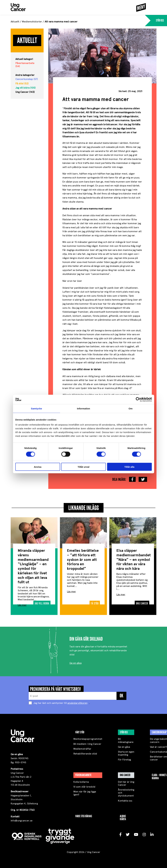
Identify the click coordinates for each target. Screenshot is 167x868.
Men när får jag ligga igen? (85, 792)
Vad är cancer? (158, 746)
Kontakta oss (125, 799)
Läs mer (22, 604)
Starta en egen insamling (126, 752)
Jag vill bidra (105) (25, 88)
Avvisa (38, 467)
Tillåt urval (83, 467)
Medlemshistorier (32, 22)
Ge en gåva (76, 662)
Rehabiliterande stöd (85, 752)
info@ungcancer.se (22, 819)
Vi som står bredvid (84, 785)
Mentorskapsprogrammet (88, 738)
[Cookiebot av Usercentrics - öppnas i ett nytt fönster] (138, 400)
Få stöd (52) (22, 83)
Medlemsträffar (82, 748)
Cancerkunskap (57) (27, 79)
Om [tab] (131, 409)
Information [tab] (84, 409)
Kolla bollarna (81, 781)
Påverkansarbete (83, 774)
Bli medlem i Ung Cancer (87, 743)
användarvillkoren (77, 702)
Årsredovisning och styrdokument (126, 791)
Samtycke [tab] (36, 409)
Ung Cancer (125, 774)
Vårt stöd (80, 731)
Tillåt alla (129, 467)
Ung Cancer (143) (25, 92)
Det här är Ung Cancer (126, 782)
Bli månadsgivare (126, 739)
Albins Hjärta (123, 816)
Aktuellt (15, 22)
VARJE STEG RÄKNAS (84, 815)
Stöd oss (124, 731)
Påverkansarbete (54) (25, 65)
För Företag (124, 758)
